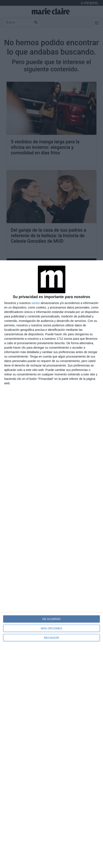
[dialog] (51, 564)
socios (36, 303)
